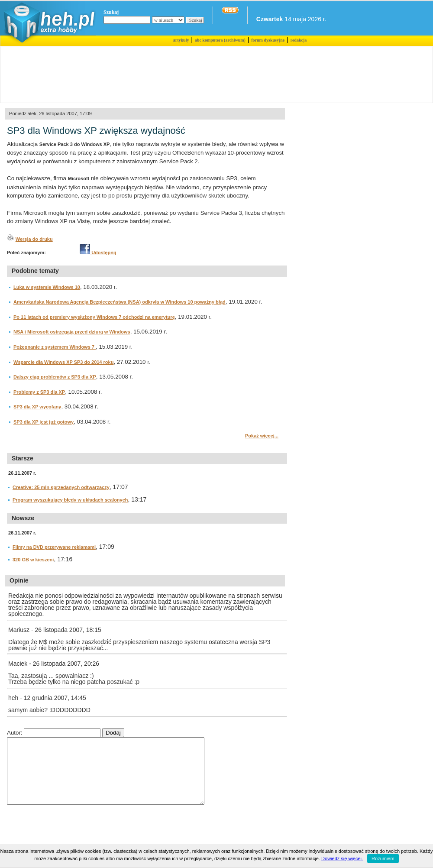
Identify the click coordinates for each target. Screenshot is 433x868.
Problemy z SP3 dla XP (39, 392)
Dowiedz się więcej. (342, 858)
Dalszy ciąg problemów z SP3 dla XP (55, 377)
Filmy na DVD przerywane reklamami (54, 547)
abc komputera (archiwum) (220, 40)
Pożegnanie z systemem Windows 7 (55, 347)
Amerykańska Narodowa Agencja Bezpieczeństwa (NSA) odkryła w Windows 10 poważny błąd (120, 302)
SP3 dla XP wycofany (37, 407)
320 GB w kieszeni (33, 560)
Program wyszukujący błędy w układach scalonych (70, 500)
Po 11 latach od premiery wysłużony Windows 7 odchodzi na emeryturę (94, 317)
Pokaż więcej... (262, 436)
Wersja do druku (34, 239)
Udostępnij (98, 253)
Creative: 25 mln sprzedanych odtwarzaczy (61, 487)
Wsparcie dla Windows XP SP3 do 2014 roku (63, 362)
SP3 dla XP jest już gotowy (44, 422)
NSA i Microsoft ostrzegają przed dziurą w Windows (72, 332)
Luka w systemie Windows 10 (47, 287)
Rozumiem (383, 858)
